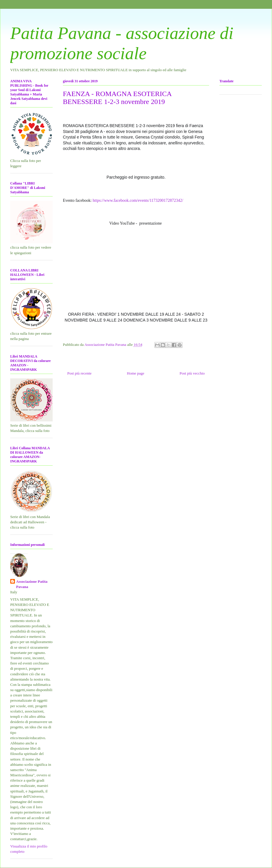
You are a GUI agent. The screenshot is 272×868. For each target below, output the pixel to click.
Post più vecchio (192, 373)
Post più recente (79, 373)
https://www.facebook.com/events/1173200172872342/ (138, 200)
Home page (136, 373)
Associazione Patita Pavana (32, 584)
